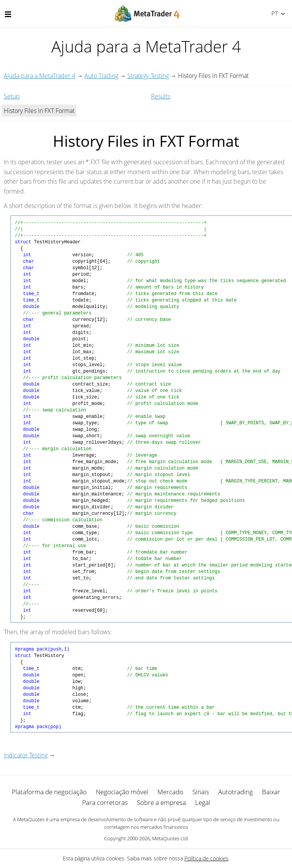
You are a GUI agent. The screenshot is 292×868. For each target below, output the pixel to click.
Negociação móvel (122, 792)
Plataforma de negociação (49, 792)
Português (274, 13)
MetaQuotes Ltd (170, 838)
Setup (12, 96)
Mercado (170, 792)
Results (161, 96)
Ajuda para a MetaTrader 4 (40, 76)
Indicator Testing (26, 755)
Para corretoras (105, 802)
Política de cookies (206, 858)
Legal (203, 802)
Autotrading (236, 792)
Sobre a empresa (161, 802)
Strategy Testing (148, 76)
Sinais (201, 792)
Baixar (271, 792)
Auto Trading (101, 76)
